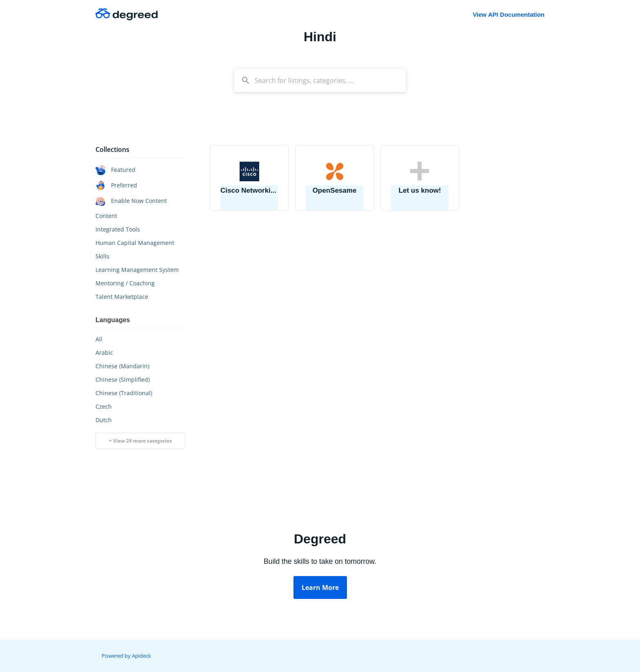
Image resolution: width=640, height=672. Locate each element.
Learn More (320, 587)
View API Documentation (509, 14)
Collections (112, 149)
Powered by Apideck (126, 656)
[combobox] (320, 80)
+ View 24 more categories (140, 441)
